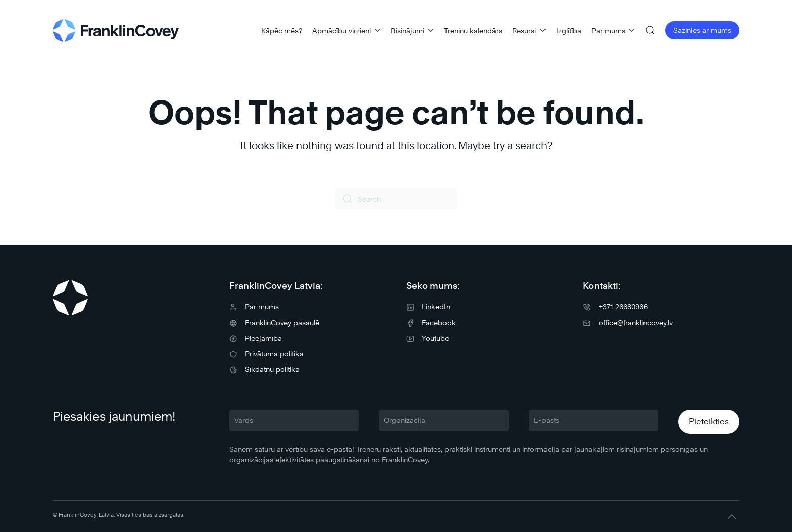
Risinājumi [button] (413, 31)
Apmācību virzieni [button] (346, 31)
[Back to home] (116, 30)
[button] (650, 30)
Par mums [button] (613, 31)
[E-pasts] (593, 420)
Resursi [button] (529, 31)
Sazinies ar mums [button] (702, 30)
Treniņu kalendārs (473, 31)
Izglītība (569, 31)
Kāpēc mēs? (282, 31)
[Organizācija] (443, 420)
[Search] (396, 199)
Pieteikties (709, 422)
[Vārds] (294, 420)
